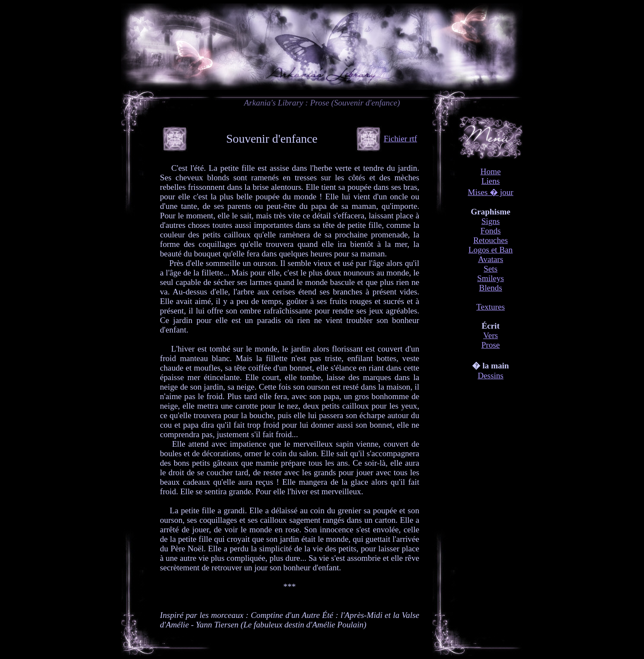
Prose (491, 345)
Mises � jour (490, 192)
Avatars (491, 259)
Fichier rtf (400, 139)
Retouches (491, 240)
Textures (491, 307)
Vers (491, 335)
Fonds (491, 231)
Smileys (491, 278)
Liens (491, 181)
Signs (491, 221)
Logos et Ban (491, 250)
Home (491, 171)
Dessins (491, 376)
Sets (491, 269)
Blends (490, 288)
